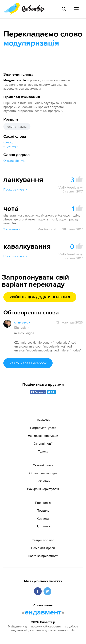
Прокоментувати (15, 189)
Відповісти (22, 327)
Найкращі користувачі (43, 489)
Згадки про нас (43, 540)
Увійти (28, 363)
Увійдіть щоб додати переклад (40, 297)
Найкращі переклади (43, 436)
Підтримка (43, 526)
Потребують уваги (43, 428)
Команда (43, 518)
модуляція (11, 146)
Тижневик (43, 481)
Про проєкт (43, 503)
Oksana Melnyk (14, 161)
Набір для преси (43, 548)
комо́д (8, 142)
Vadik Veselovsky (71, 187)
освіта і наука (17, 126)
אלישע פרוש (22, 322)
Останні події (43, 443)
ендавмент (43, 612)
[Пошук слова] (64, 9)
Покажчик (43, 420)
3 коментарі (12, 229)
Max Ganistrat (47, 229)
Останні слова (43, 465)
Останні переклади (43, 473)
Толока (43, 451)
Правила (43, 510)
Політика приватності (43, 556)
